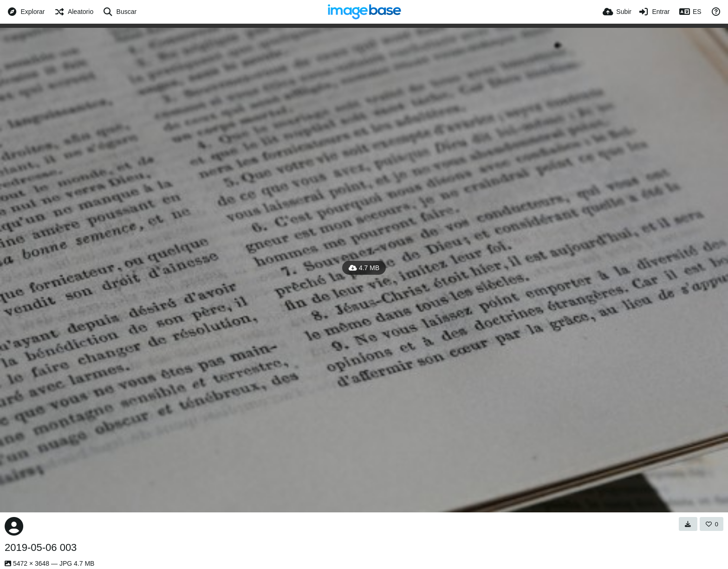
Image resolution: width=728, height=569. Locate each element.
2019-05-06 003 (41, 547)
